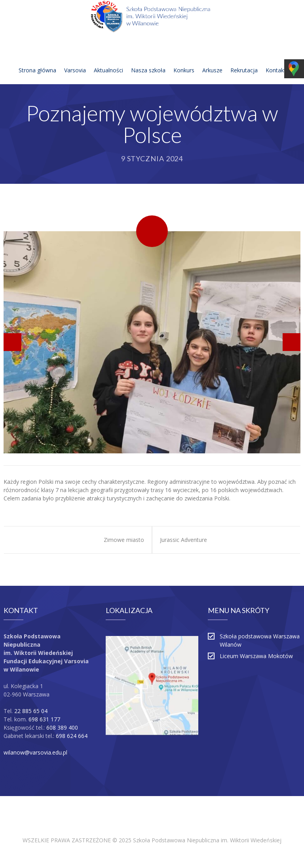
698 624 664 (72, 736)
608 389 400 (62, 727)
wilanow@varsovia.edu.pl (35, 752)
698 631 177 (44, 719)
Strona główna (37, 61)
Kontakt (276, 61)
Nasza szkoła (148, 61)
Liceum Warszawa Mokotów (256, 656)
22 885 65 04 (31, 711)
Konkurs (184, 61)
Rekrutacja (244, 61)
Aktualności (108, 61)
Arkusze (212, 61)
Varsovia (75, 61)
